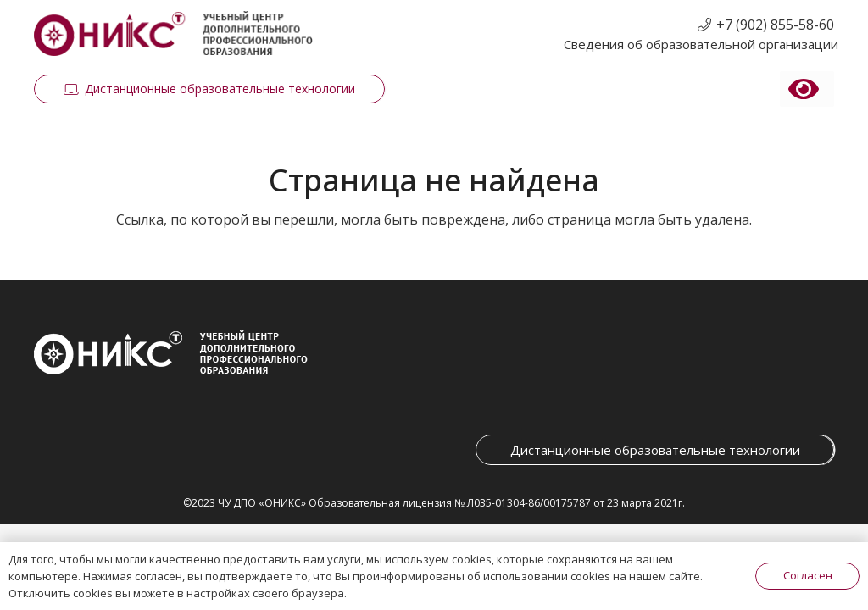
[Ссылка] (173, 34)
